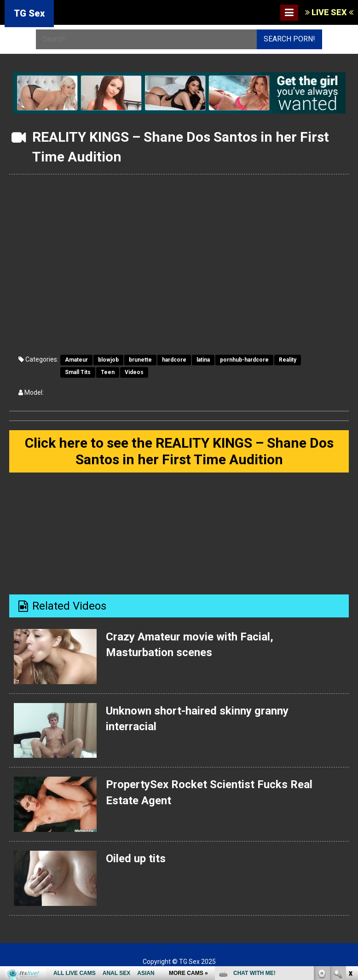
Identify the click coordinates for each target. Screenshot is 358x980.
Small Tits (78, 372)
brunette (140, 360)
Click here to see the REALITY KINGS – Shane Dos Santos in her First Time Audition (179, 451)
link (350, 836)
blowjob (108, 360)
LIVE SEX (329, 12)
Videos (134, 372)
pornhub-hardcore (244, 360)
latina (203, 360)
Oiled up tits (136, 859)
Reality (288, 360)
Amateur (76, 360)
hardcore (174, 360)
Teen (108, 372)
